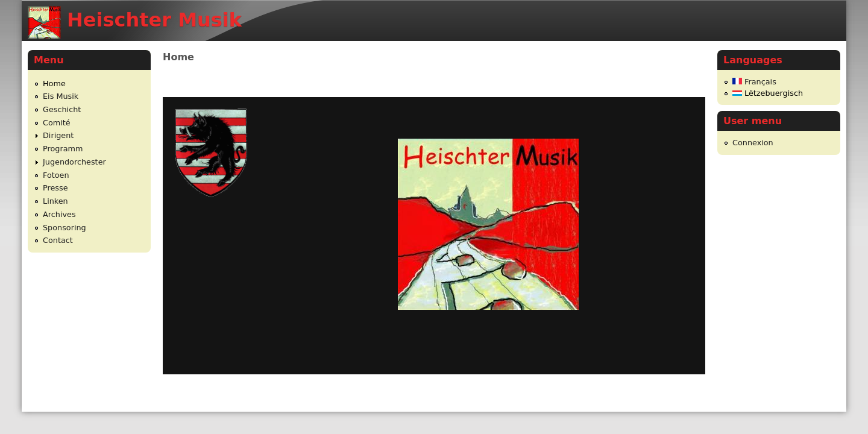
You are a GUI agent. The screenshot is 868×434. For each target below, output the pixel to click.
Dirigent (58, 135)
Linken (55, 201)
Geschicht (62, 109)
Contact (58, 240)
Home (54, 83)
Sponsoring (64, 228)
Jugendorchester (74, 162)
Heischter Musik (154, 20)
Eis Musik (61, 96)
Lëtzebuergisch (768, 93)
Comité (57, 123)
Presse (55, 188)
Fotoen (56, 175)
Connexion (753, 143)
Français (754, 82)
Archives (59, 214)
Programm (63, 149)
